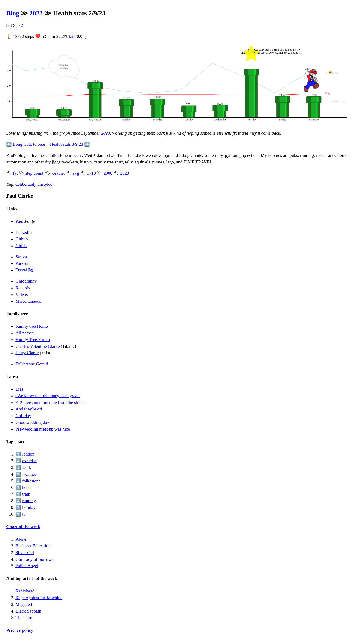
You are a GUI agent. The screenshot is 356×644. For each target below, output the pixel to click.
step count (34, 173)
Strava (21, 257)
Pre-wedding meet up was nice (43, 429)
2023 (36, 13)
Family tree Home (32, 326)
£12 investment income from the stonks (50, 402)
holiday (29, 507)
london (28, 454)
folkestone (31, 481)
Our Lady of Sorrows (34, 559)
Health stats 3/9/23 (66, 144)
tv (24, 514)
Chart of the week (23, 527)
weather (58, 173)
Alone (21, 539)
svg (76, 173)
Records (23, 288)
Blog (13, 13)
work (27, 467)
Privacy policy (20, 630)
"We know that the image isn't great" (48, 396)
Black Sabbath (28, 611)
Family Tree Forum (33, 340)
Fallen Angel (27, 566)
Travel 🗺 (24, 270)
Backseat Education (33, 546)
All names (24, 333)
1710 (91, 173)
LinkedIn (24, 232)
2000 (108, 173)
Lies (19, 389)
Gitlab (21, 246)
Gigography (26, 281)
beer (26, 487)
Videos (22, 294)
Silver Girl (25, 553)
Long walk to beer (29, 144)
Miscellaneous (28, 301)
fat (71, 36)
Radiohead (25, 591)
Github (22, 239)
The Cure (24, 618)
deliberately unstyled (34, 184)
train (26, 494)
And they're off (29, 409)
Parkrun (23, 263)
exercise (29, 461)
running (29, 501)
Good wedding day (32, 422)
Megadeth (24, 604)
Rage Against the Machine (39, 598)
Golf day (23, 416)
